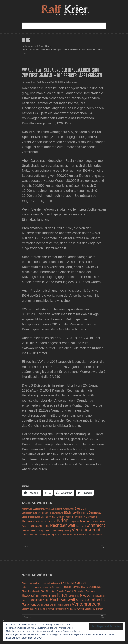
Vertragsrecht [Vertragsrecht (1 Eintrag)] (61, 535)
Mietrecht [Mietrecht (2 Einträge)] (86, 521)
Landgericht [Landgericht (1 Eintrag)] (74, 522)
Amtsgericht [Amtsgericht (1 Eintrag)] (38, 509)
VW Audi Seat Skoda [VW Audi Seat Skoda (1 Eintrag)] (86, 535)
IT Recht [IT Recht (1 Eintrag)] (52, 522)
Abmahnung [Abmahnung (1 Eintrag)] (27, 509)
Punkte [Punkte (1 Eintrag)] (46, 526)
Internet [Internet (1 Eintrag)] (44, 522)
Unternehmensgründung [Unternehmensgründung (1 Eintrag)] (60, 531)
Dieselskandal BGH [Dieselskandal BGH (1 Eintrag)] (37, 517)
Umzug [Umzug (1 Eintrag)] (40, 531)
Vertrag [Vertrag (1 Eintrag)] (51, 535)
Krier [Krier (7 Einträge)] (62, 520)
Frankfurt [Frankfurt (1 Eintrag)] (69, 517)
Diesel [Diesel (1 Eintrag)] (25, 517)
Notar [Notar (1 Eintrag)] (24, 526)
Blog (47, 46)
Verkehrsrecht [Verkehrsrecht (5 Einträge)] (86, 530)
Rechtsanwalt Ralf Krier (33, 46)
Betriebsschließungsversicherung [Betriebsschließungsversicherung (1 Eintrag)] (36, 513)
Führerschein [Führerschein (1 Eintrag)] (79, 517)
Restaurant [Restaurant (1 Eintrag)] (81, 526)
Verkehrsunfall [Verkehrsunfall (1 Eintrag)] (28, 535)
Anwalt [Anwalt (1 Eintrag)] (47, 509)
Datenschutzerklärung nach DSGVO (24, 638)
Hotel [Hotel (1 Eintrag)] (38, 522)
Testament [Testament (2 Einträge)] (29, 530)
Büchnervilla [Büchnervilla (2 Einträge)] (72, 512)
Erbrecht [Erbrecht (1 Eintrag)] (60, 517)
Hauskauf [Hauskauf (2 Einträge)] (28, 521)
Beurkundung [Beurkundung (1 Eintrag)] (57, 513)
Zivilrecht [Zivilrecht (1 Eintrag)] (100, 535)
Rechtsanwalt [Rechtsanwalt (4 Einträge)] (63, 525)
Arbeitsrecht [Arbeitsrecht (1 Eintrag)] (56, 509)
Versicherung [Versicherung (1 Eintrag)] (41, 535)
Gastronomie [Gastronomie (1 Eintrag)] (91, 517)
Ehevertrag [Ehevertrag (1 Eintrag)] (51, 517)
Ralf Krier (42, 82)
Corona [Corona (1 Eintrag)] (84, 513)
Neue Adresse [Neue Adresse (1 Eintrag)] (99, 522)
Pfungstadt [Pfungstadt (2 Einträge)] (35, 526)
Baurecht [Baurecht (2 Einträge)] (80, 508)
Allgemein (71, 82)
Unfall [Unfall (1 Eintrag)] (46, 531)
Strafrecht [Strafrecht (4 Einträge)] (96, 525)
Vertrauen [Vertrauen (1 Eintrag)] (71, 535)
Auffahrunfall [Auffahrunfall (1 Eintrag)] (68, 509)
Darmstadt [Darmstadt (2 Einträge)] (95, 512)
